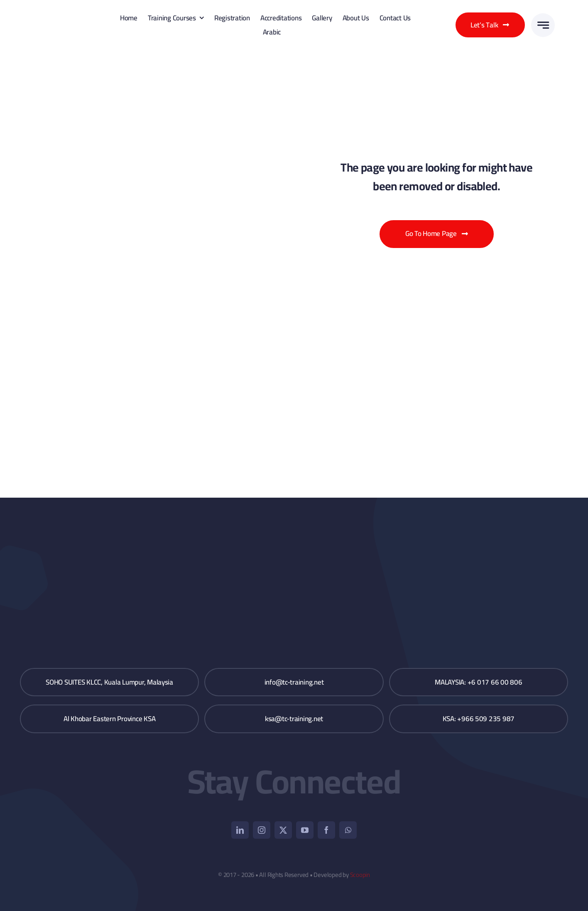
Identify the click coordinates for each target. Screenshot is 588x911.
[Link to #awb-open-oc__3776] (543, 25)
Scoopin (360, 875)
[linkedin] (240, 830)
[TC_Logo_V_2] (62, 12)
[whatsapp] (348, 830)
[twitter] (283, 830)
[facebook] (326, 830)
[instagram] (262, 830)
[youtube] (305, 830)
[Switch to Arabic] (271, 32)
